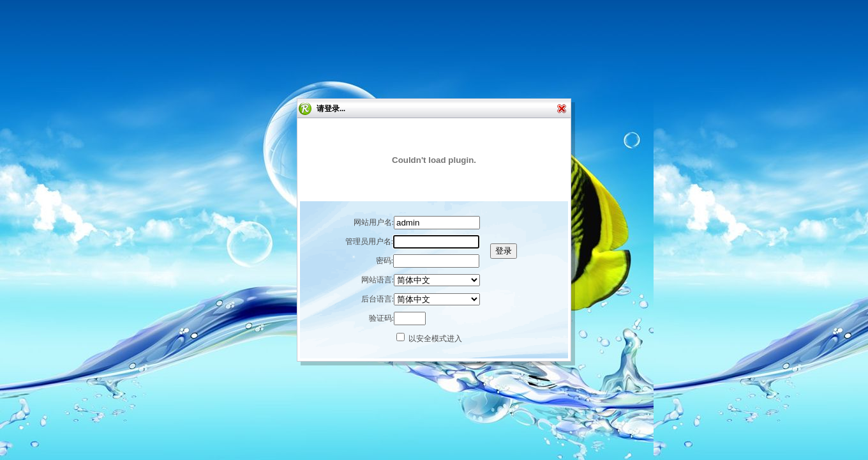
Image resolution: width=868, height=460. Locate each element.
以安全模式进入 (435, 339)
